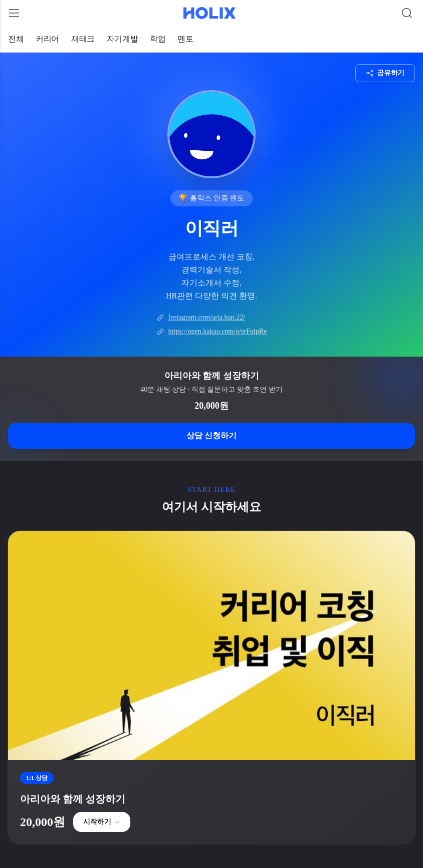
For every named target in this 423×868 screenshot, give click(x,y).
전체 (16, 39)
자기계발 (122, 39)
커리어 (47, 39)
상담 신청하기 (212, 436)
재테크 (83, 39)
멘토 (185, 39)
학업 (158, 39)
